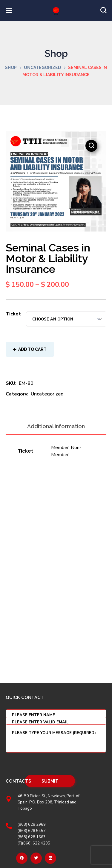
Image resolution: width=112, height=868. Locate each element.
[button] (103, 10)
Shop (11, 68)
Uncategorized (42, 68)
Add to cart (32, 349)
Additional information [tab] (56, 426)
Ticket (13, 314)
